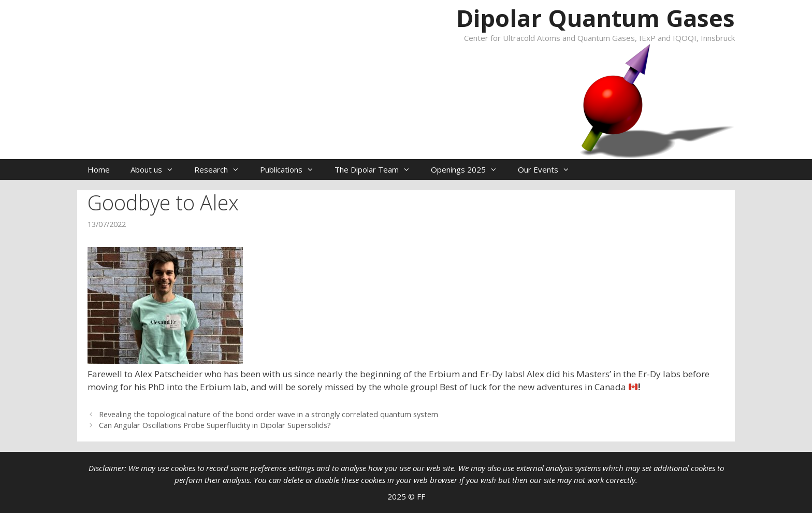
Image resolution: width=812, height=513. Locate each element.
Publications (292, 169)
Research (222, 169)
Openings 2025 (469, 169)
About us (157, 169)
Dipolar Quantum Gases (596, 18)
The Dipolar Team (378, 169)
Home (99, 169)
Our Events (549, 169)
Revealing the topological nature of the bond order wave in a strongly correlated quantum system (269, 414)
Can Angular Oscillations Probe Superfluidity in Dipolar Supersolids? (215, 425)
